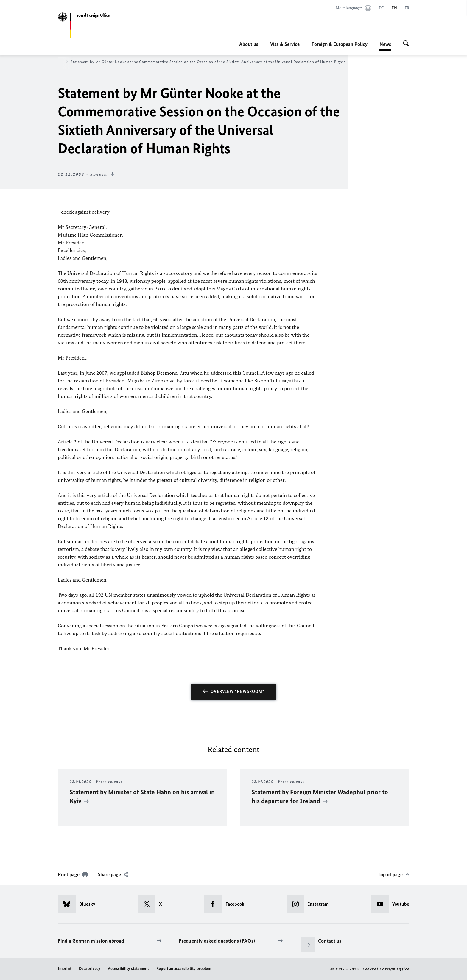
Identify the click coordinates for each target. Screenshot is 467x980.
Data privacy (90, 969)
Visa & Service (285, 44)
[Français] (407, 8)
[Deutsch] (381, 8)
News (385, 44)
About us (249, 44)
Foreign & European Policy (340, 44)
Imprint (65, 969)
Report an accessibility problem (184, 969)
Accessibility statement (128, 969)
